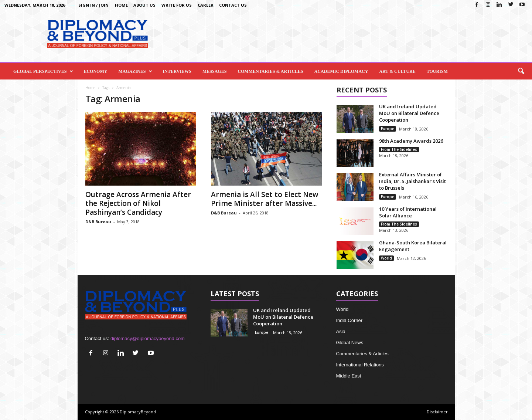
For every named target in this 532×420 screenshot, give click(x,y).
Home (121, 5)
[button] (521, 71)
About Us (144, 5)
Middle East (349, 376)
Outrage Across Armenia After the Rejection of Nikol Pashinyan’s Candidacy (138, 203)
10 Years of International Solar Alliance (408, 212)
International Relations (360, 365)
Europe (388, 129)
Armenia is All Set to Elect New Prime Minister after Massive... (265, 199)
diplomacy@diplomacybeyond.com (148, 338)
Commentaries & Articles (270, 71)
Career (206, 5)
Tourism (437, 71)
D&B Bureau (98, 222)
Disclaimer (437, 412)
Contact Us (233, 5)
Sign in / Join (93, 5)
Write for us (177, 5)
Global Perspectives (43, 71)
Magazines (135, 71)
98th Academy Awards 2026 (411, 141)
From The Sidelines (399, 149)
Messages (214, 71)
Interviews (177, 71)
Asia (341, 331)
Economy (95, 71)
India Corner (349, 320)
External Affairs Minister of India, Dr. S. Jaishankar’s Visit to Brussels (412, 181)
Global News (350, 343)
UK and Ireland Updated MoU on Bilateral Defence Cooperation (409, 113)
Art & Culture (397, 71)
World (386, 258)
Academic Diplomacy (341, 71)
